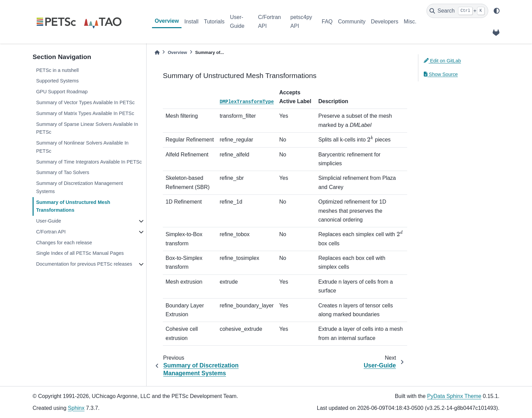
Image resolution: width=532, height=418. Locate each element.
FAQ (327, 22)
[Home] (157, 52)
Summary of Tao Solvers (63, 172)
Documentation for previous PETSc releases (84, 264)
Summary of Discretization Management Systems (79, 187)
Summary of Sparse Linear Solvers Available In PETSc (87, 128)
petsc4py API (301, 22)
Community (352, 22)
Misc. (410, 22)
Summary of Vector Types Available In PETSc (85, 102)
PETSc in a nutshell (57, 70)
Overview (167, 21)
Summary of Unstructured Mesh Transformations (73, 206)
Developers (385, 22)
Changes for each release (64, 243)
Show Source (441, 74)
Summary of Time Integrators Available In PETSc (89, 162)
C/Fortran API (269, 22)
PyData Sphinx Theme (454, 396)
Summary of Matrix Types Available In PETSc (85, 113)
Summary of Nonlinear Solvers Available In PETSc (82, 147)
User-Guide (237, 22)
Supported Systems (57, 81)
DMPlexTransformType (247, 102)
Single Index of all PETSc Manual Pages (80, 253)
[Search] (457, 11)
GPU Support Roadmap (62, 92)
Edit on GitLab (442, 61)
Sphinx (76, 408)
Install (191, 22)
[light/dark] (497, 11)
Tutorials (214, 22)
